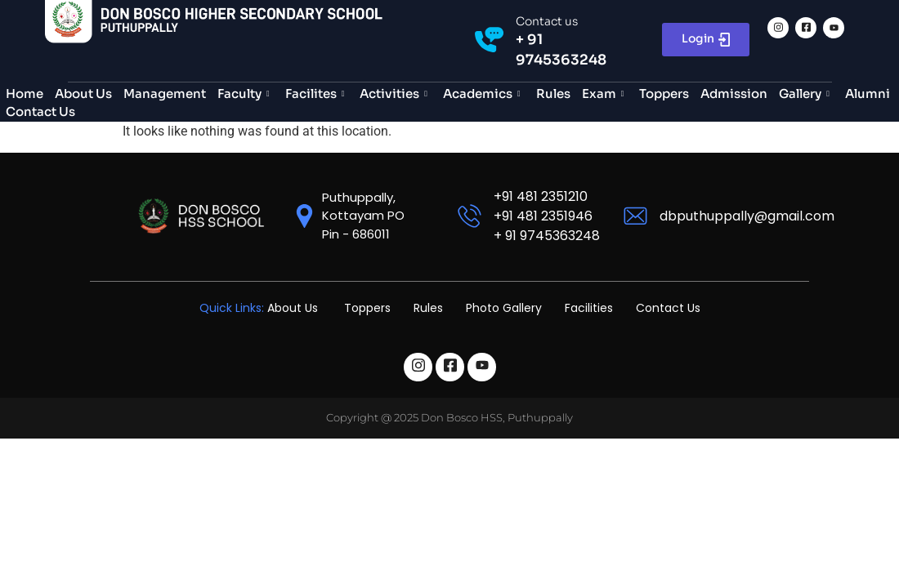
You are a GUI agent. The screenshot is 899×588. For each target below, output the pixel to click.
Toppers (664, 94)
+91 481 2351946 (543, 216)
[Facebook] (806, 28)
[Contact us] (489, 40)
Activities (396, 94)
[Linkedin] (834, 28)
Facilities (589, 308)
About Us (83, 94)
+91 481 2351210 (541, 196)
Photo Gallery (504, 308)
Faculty (246, 94)
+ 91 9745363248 (547, 236)
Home (25, 94)
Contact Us (40, 111)
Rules (553, 94)
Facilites (317, 94)
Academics (484, 94)
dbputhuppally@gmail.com (747, 216)
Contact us (547, 21)
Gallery (806, 94)
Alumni (868, 94)
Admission (734, 94)
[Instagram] (778, 28)
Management (165, 94)
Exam (605, 94)
